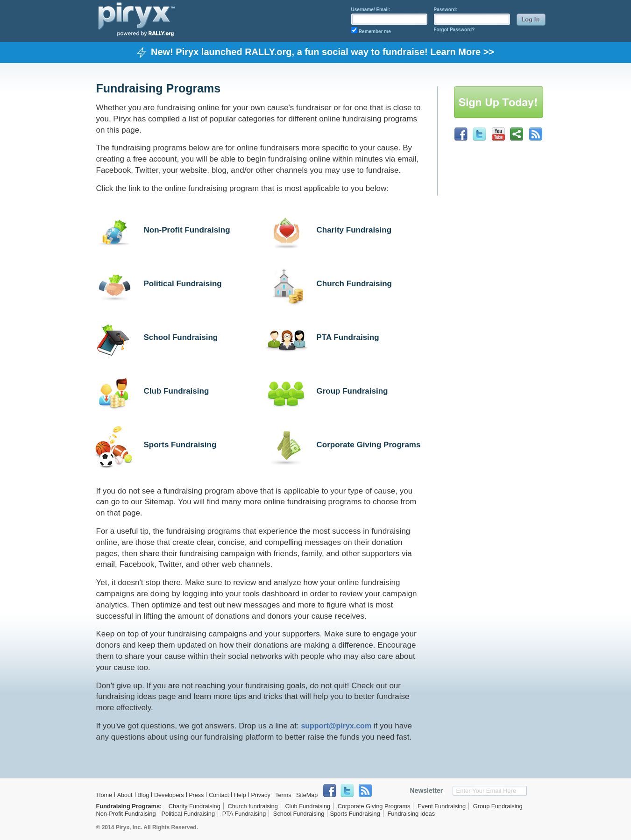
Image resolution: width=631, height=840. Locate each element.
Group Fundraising (352, 391)
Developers (169, 795)
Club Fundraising (177, 391)
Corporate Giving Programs (369, 445)
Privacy (260, 795)
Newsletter (427, 791)
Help (240, 795)
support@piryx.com (336, 726)
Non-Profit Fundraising (187, 230)
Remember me (375, 32)
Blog (143, 795)
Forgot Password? (454, 30)
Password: (446, 10)
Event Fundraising (442, 806)
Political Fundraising (183, 284)
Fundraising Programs (128, 806)
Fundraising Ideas (411, 814)
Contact (219, 795)
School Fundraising (181, 337)
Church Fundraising (354, 284)
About (125, 795)
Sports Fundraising (180, 445)
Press (196, 795)
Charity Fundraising (354, 230)
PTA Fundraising (348, 337)
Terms (283, 795)
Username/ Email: (371, 10)
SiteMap (307, 795)
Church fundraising (252, 806)
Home (105, 795)
